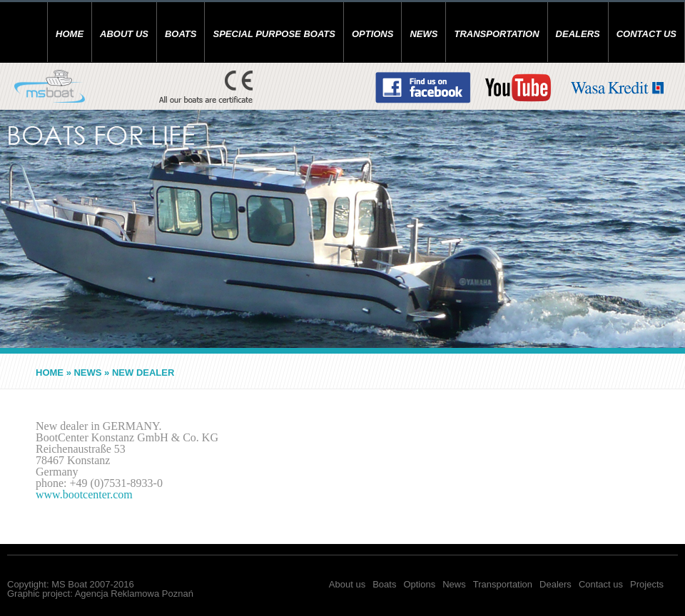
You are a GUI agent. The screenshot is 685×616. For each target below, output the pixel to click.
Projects (647, 584)
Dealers (578, 34)
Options (373, 34)
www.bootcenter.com (84, 494)
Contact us (646, 34)
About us (124, 34)
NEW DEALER (143, 373)
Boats (181, 34)
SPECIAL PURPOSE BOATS (274, 34)
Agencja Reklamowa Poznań (134, 594)
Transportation (496, 34)
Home (70, 34)
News (423, 34)
